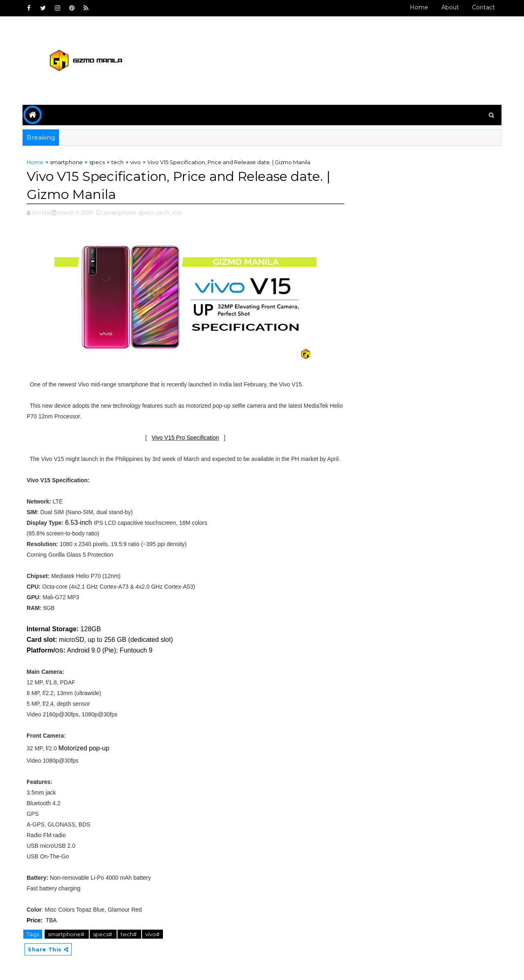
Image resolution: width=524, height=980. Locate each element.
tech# (129, 934)
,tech (162, 212)
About (450, 7)
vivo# (152, 934)
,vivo (176, 212)
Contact (483, 7)
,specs (146, 212)
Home (419, 7)
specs (97, 162)
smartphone (66, 162)
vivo (136, 162)
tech (117, 162)
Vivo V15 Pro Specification (185, 438)
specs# (103, 934)
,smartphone (119, 212)
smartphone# (67, 934)
